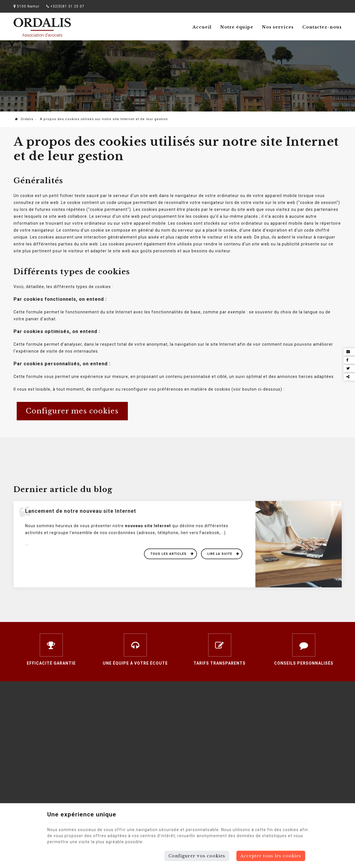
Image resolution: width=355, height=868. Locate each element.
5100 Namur (26, 6)
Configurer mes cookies (72, 411)
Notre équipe (237, 27)
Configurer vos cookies (197, 856)
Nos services (278, 27)
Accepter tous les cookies (271, 856)
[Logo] (42, 27)
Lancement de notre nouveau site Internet (81, 511)
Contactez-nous (322, 27)
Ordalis (24, 119)
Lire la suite (220, 554)
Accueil (202, 27)
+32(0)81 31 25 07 (65, 6)
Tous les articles (169, 554)
